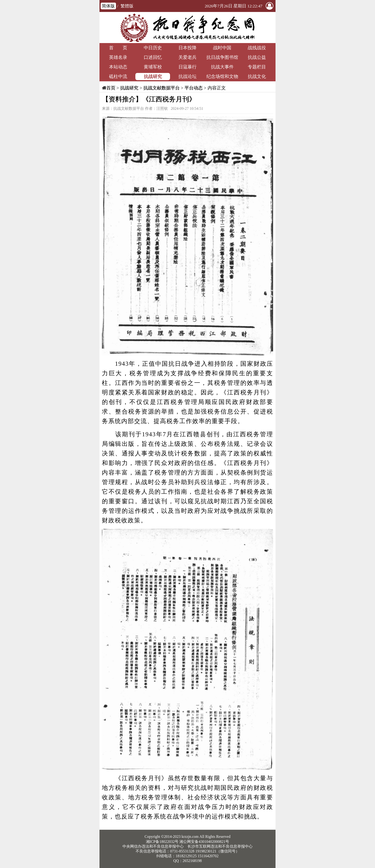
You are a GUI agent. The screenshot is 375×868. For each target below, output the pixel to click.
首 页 (118, 48)
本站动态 (118, 67)
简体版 (108, 6)
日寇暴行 (187, 67)
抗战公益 (257, 57)
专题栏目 (257, 67)
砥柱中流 (118, 76)
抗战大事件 (222, 67)
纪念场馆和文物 (222, 76)
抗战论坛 (187, 76)
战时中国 (222, 48)
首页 (111, 88)
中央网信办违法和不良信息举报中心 (153, 846)
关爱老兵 (187, 57)
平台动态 (193, 88)
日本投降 (187, 48)
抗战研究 (153, 76)
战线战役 (257, 48)
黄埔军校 (153, 67)
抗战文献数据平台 (161, 88)
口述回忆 (153, 57)
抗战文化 (257, 76)
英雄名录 (118, 57)
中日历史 (153, 48)
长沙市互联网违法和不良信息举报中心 (220, 846)
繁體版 (127, 6)
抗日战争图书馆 (222, 57)
